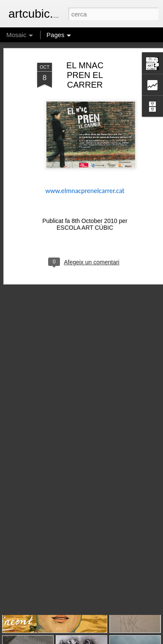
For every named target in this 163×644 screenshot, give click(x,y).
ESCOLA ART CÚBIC (85, 208)
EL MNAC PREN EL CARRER (85, 55)
